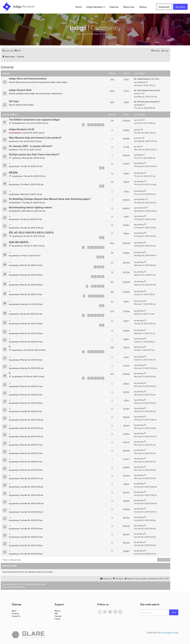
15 (89, 125)
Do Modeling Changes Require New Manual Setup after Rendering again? (50, 199)
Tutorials (58, 616)
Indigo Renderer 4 (96, 7)
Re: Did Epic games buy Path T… (147, 102)
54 (103, 247)
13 (103, 296)
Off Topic (14, 101)
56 (92, 378)
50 (89, 247)
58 (99, 378)
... (10, 163)
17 (96, 125)
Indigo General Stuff (20, 90)
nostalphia (141, 82)
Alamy (17, 158)
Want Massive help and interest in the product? (35, 138)
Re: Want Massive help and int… (147, 90)
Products (15, 613)
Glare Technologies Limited (168, 633)
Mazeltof (22, 587)
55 (89, 378)
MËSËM (13, 173)
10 (92, 296)
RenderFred (20, 123)
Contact (57, 619)
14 (103, 315)
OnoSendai (16, 133)
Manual (57, 611)
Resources (129, 7)
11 (96, 296)
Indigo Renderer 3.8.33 (22, 129)
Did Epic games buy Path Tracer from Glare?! (34, 155)
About (14, 611)
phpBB (15, 584)
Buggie (139, 105)
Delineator (16, 203)
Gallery (143, 7)
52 (96, 247)
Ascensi (15, 141)
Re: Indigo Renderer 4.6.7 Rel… (147, 79)
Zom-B (139, 120)
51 (92, 247)
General (7, 67)
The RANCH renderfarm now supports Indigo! (34, 120)
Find (174, 612)
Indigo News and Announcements (28, 79)
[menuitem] (18, 51)
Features (114, 7)
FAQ (56, 613)
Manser (15, 150)
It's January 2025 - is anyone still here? (31, 146)
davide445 (16, 211)
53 (99, 247)
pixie (138, 130)
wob (138, 146)
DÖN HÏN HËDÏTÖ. (19, 242)
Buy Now (180, 7)
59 (103, 378)
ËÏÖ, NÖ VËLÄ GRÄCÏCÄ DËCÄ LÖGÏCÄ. (31, 233)
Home (78, 7)
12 (99, 296)
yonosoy (15, 166)
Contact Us (16, 616)
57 (96, 378)
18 (99, 125)
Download (164, 7)
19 (103, 125)
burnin (139, 94)
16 (92, 125)
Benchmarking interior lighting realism (30, 207)
